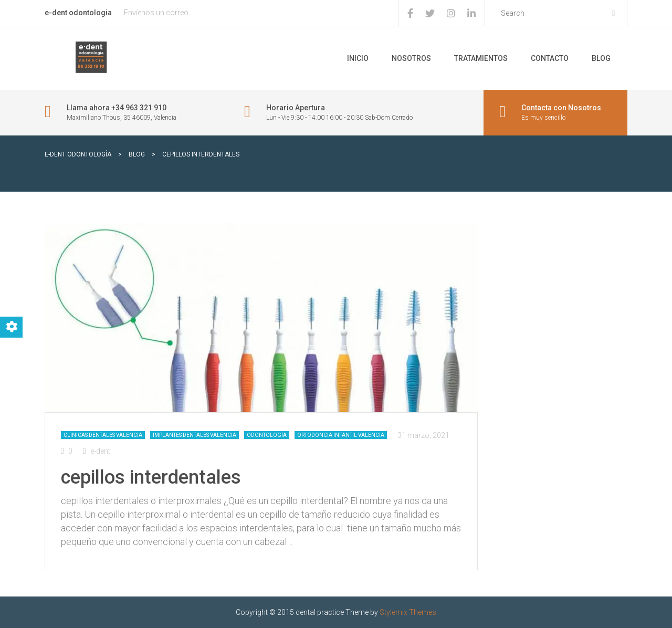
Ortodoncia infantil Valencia (341, 435)
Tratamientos (481, 58)
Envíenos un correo (156, 13)
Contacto (550, 58)
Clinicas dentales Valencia (103, 435)
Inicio (358, 58)
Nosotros (411, 58)
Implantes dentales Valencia (195, 435)
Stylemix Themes (408, 612)
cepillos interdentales (151, 477)
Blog (601, 58)
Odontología (267, 435)
